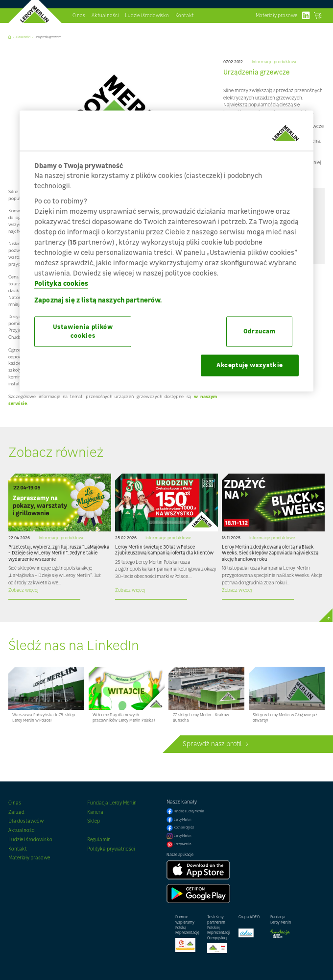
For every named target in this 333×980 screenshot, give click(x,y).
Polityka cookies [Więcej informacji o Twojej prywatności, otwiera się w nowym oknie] (61, 284)
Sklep (94, 821)
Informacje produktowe (275, 62)
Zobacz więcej (23, 590)
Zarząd (16, 812)
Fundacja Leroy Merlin (112, 803)
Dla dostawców (26, 821)
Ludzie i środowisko (147, 15)
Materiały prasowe (276, 15)
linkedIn (306, 15)
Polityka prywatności (111, 849)
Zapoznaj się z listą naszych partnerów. (98, 300)
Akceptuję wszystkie (250, 365)
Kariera (95, 812)
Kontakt (185, 15)
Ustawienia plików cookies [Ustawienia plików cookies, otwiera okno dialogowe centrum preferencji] (83, 332)
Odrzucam (260, 332)
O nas (79, 15)
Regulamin (99, 839)
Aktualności (105, 15)
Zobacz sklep (318, 15)
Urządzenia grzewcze (48, 37)
